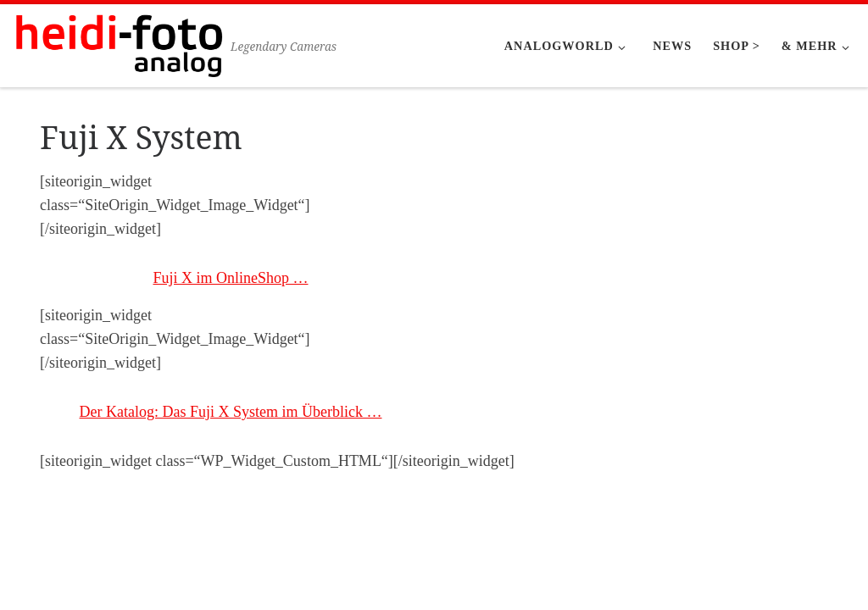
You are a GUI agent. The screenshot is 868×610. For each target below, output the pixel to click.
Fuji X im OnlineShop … (230, 278)
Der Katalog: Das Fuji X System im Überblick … (231, 412)
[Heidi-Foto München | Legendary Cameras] (119, 43)
